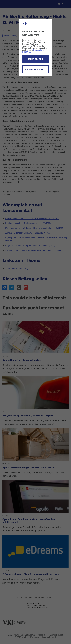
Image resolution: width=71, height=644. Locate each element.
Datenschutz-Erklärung (33, 51)
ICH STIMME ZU (35, 59)
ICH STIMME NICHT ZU (36, 69)
